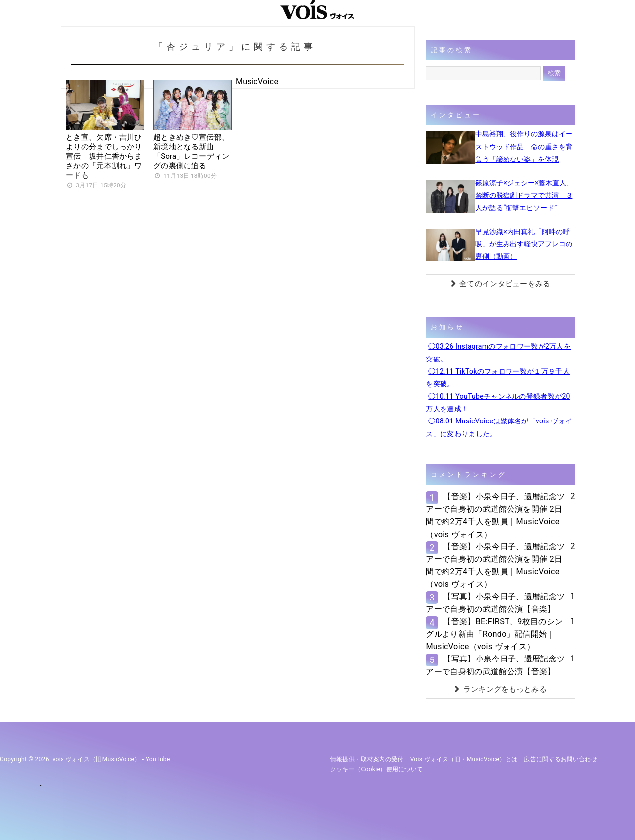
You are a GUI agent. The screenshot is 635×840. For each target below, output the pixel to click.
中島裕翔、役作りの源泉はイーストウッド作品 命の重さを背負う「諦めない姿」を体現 (524, 146)
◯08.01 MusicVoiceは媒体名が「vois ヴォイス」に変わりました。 (499, 427)
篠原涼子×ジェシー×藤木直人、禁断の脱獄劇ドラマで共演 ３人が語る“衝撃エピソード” (524, 195)
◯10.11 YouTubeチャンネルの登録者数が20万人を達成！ (498, 402)
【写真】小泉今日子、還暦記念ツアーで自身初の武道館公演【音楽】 (495, 602)
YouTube (158, 759)
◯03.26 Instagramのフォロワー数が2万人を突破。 (498, 352)
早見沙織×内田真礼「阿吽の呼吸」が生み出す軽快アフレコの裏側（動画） (524, 244)
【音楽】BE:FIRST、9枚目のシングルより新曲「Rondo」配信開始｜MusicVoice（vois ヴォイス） (494, 634)
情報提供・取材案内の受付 (367, 759)
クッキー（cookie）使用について (377, 769)
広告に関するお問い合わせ (561, 759)
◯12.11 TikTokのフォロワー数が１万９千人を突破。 (498, 378)
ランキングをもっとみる (501, 689)
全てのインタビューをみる (501, 284)
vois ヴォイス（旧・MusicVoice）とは (464, 759)
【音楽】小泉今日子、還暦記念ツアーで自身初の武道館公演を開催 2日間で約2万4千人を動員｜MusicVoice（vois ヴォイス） (495, 515)
